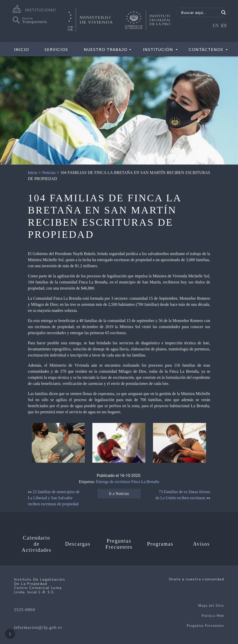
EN (216, 26)
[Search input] (199, 12)
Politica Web (213, 616)
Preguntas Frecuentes (205, 626)
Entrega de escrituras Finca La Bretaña (128, 482)
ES (224, 26)
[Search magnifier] (224, 12)
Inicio (21, 50)
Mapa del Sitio (211, 606)
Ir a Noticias (119, 494)
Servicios (56, 50)
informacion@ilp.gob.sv (38, 627)
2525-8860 (25, 610)
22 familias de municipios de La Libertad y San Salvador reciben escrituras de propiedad (54, 498)
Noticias (49, 173)
